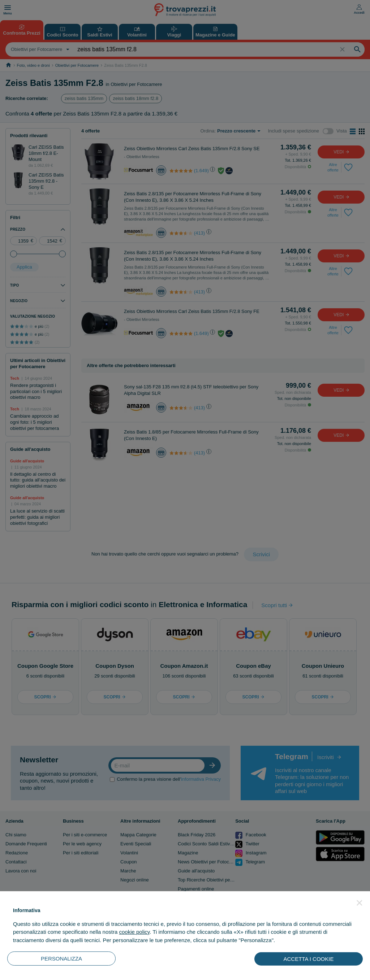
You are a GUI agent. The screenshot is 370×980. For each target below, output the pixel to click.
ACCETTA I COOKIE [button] (309, 959)
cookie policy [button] (134, 932)
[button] (360, 903)
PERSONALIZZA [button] (61, 959)
